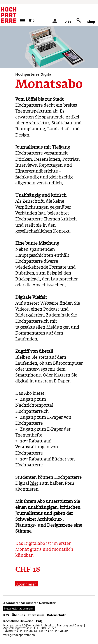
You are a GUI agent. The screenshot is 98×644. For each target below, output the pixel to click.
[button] (23, 21)
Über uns (18, 615)
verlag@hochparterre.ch (19, 635)
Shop (91, 22)
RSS (6, 615)
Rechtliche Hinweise (18, 621)
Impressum (36, 615)
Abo (68, 22)
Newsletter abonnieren (19, 608)
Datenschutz (56, 615)
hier (34, 483)
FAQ (39, 621)
